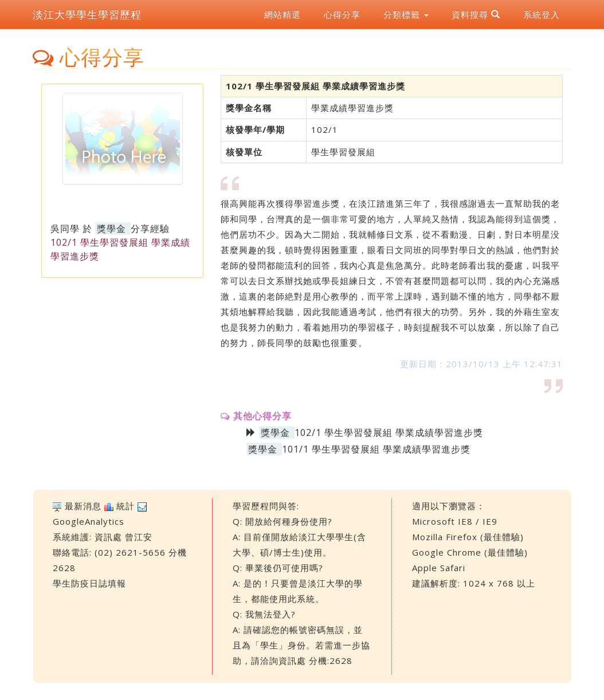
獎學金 (111, 229)
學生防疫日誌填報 (89, 583)
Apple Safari (439, 568)
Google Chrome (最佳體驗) (470, 552)
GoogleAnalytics (89, 521)
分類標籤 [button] (406, 14)
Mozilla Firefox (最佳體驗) (468, 537)
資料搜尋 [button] (476, 14)
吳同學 (65, 229)
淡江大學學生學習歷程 (87, 14)
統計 (125, 506)
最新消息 (83, 506)
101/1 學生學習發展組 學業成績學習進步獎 (376, 449)
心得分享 (342, 14)
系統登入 (542, 14)
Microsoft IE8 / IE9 (455, 521)
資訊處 (108, 537)
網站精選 (283, 14)
